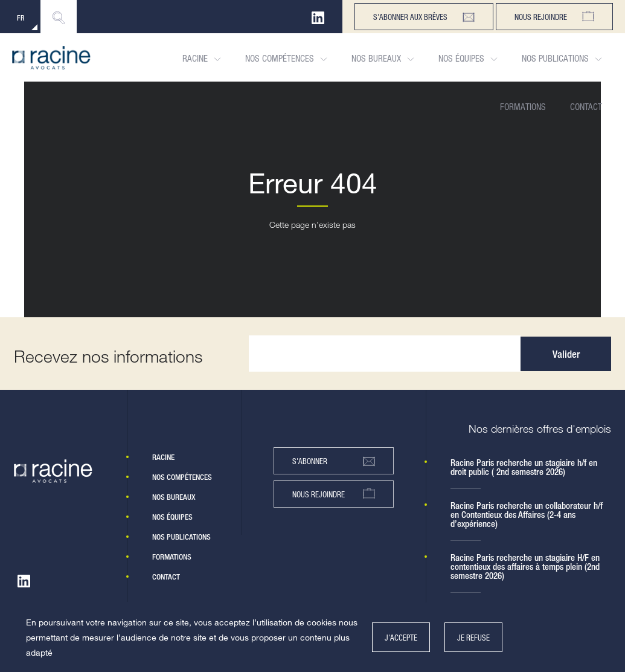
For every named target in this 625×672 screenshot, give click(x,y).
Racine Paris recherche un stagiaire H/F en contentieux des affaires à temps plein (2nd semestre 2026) (525, 567)
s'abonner (334, 461)
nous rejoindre (334, 494)
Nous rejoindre (554, 17)
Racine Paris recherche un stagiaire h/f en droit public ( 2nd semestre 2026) (524, 467)
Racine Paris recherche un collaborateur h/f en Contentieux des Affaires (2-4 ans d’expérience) (527, 515)
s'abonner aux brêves (424, 17)
